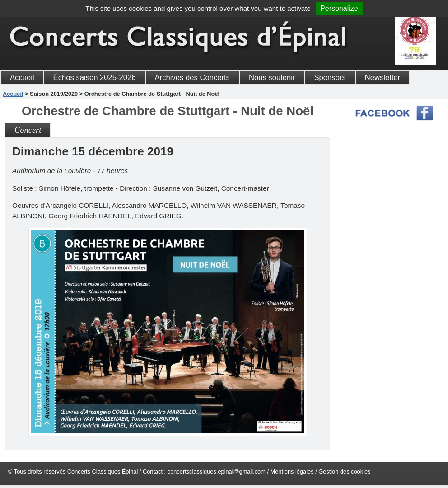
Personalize (339, 8)
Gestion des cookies (344, 472)
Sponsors (330, 77)
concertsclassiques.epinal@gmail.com (217, 472)
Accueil (22, 77)
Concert (28, 130)
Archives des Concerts (192, 77)
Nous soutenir (272, 77)
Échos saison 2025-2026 (95, 77)
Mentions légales (292, 472)
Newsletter (383, 77)
